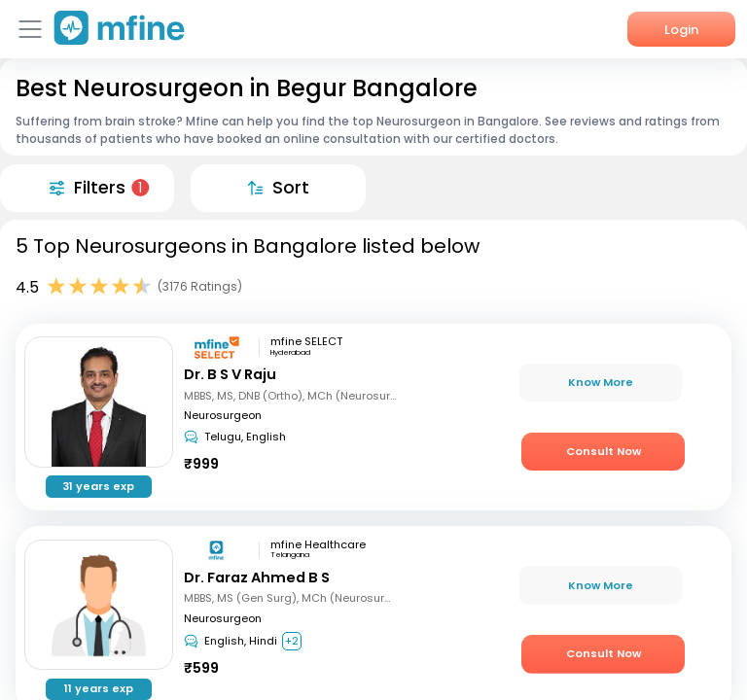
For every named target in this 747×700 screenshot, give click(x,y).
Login (681, 30)
